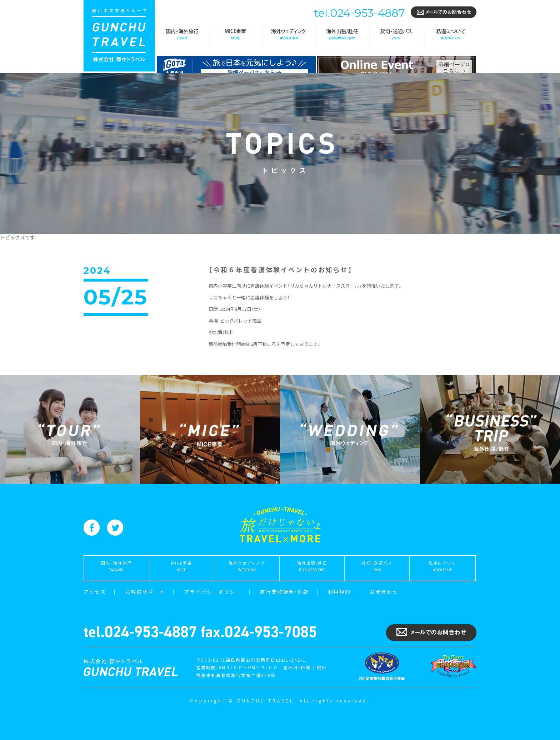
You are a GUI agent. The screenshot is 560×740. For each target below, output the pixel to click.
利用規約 (339, 592)
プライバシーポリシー (212, 592)
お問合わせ (384, 592)
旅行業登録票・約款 (284, 592)
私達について (450, 37)
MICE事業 (235, 37)
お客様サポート (145, 592)
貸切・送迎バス (396, 37)
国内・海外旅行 (182, 37)
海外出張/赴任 (342, 37)
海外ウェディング (289, 37)
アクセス (95, 592)
